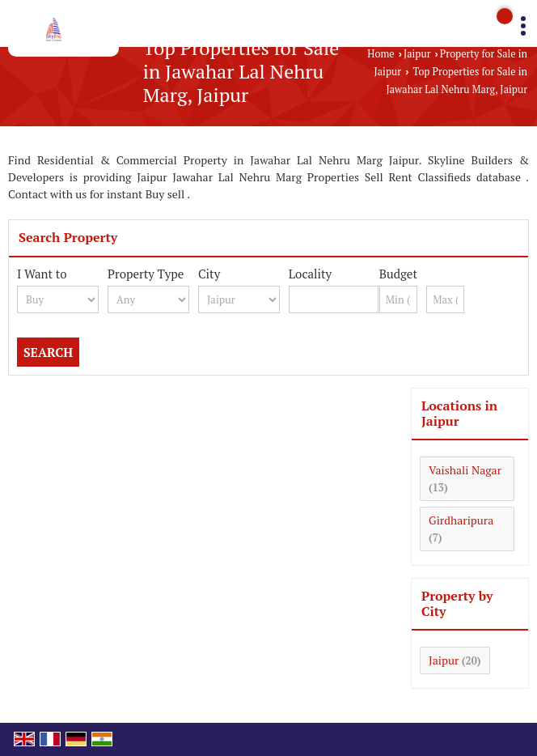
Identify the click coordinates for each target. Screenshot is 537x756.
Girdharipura (461, 520)
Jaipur (417, 54)
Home (381, 54)
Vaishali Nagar (465, 470)
